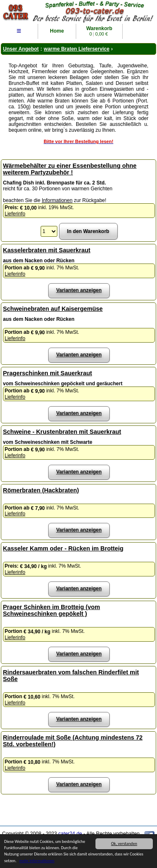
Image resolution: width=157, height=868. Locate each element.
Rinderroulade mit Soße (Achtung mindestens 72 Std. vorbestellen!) (73, 741)
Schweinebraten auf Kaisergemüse (53, 309)
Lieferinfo (15, 214)
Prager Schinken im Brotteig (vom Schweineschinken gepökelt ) (51, 610)
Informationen (57, 200)
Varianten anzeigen (79, 290)
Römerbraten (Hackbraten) (41, 490)
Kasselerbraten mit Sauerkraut (47, 250)
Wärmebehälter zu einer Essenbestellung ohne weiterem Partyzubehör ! (70, 169)
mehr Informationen (37, 861)
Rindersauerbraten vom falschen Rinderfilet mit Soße (71, 676)
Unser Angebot (21, 49)
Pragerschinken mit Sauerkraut (48, 373)
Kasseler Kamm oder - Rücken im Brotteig (63, 548)
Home (57, 31)
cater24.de (70, 834)
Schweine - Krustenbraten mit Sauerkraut (62, 432)
